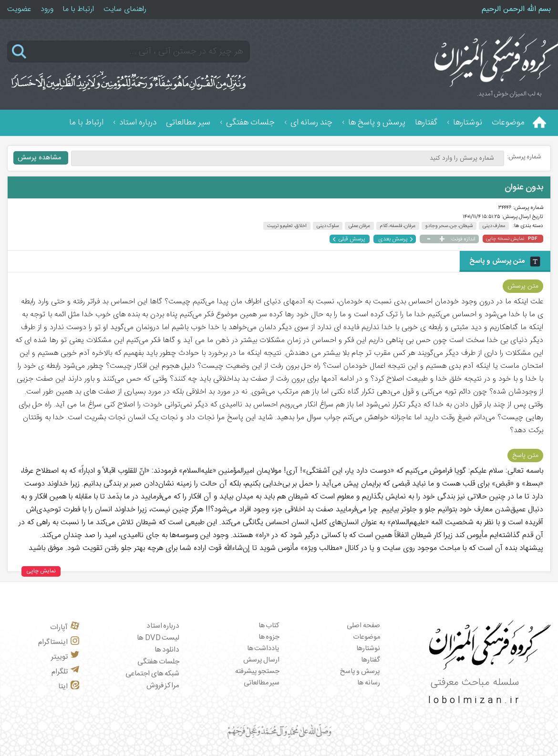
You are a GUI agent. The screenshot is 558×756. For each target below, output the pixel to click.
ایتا (69, 687)
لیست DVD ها (158, 638)
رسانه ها (369, 683)
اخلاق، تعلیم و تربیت (287, 226)
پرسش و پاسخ (360, 672)
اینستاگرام (59, 642)
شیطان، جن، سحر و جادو (449, 226)
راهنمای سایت (125, 9)
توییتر (65, 657)
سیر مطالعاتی (188, 123)
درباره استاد (138, 123)
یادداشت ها (263, 649)
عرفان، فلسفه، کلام (398, 226)
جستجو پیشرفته (258, 672)
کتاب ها (269, 626)
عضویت (19, 9)
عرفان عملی (359, 226)
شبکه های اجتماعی (152, 674)
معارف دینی (494, 226)
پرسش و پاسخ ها (377, 123)
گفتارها (426, 123)
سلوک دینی (328, 226)
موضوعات (508, 123)
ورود (47, 9)
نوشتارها (468, 123)
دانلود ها (167, 650)
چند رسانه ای (311, 123)
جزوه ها (269, 637)
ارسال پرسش (262, 660)
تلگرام (65, 672)
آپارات (65, 627)
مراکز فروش (163, 686)
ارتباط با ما (78, 9)
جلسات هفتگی (250, 123)
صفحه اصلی (363, 626)
